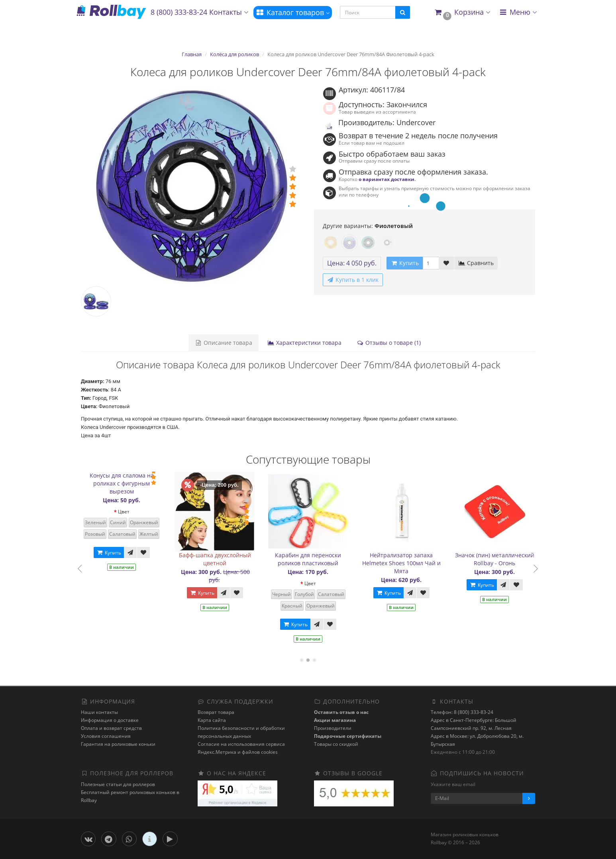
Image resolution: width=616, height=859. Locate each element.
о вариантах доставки (386, 179)
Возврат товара (216, 712)
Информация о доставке (110, 720)
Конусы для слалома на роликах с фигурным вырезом (131, 483)
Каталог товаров (293, 12)
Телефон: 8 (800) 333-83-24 (462, 712)
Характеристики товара (304, 343)
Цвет (133, 512)
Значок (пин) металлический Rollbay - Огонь (504, 559)
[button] (462, 13)
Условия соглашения (106, 736)
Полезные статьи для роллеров (118, 784)
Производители (333, 728)
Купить (118, 553)
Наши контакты (99, 712)
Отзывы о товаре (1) (389, 343)
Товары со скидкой (336, 744)
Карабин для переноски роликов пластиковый (318, 559)
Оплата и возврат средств (111, 728)
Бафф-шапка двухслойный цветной (225, 559)
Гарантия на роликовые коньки (118, 744)
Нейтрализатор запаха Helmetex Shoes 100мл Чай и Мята (411, 563)
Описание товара (224, 343)
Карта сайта (212, 720)
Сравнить (476, 263)
